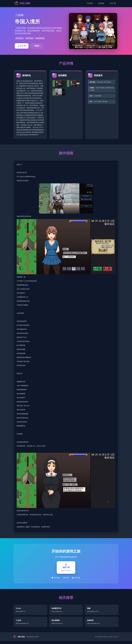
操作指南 (101, 3)
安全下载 (113, 3)
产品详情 (90, 3)
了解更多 (37, 46)
